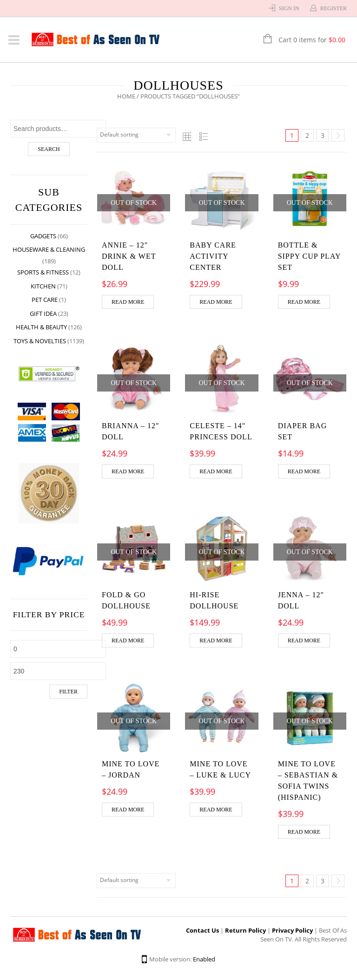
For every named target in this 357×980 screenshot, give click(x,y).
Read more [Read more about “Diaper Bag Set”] (304, 471)
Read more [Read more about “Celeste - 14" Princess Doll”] (216, 471)
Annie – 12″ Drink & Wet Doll (129, 256)
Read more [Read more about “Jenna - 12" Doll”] (304, 640)
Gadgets (43, 236)
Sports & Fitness (43, 272)
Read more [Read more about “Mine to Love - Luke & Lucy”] (216, 810)
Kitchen (43, 286)
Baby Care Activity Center (213, 256)
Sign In (289, 8)
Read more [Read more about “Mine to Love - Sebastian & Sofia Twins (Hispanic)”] (304, 832)
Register (334, 8)
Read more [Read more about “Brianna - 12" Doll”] (128, 471)
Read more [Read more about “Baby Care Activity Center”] (216, 302)
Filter (68, 692)
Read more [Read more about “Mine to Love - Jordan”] (128, 810)
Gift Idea (43, 314)
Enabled (204, 959)
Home (126, 96)
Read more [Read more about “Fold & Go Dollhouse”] (128, 640)
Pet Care (45, 300)
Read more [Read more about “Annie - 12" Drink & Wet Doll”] (128, 302)
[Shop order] (136, 135)
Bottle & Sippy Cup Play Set (309, 256)
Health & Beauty (41, 327)
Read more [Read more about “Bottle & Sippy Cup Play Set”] (304, 302)
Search (49, 149)
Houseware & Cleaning (49, 249)
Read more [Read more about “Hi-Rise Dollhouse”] (216, 640)
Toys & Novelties (40, 341)
